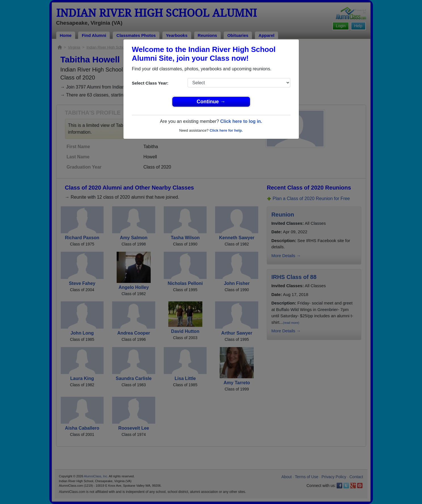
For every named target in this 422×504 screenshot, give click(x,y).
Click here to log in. (241, 121)
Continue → (211, 102)
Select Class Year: (150, 83)
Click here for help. (226, 130)
